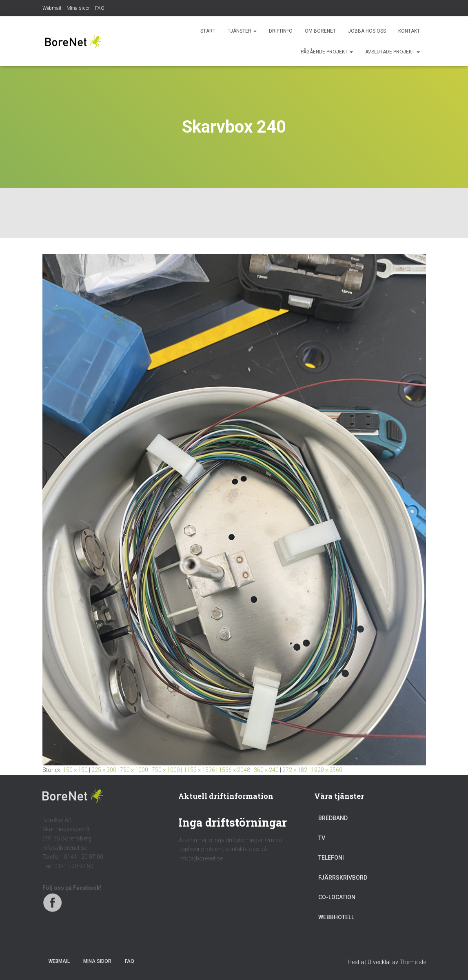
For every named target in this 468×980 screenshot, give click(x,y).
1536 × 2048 (234, 770)
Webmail (52, 8)
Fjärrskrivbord (343, 878)
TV (322, 838)
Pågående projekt (327, 52)
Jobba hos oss (367, 31)
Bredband (333, 818)
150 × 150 (75, 770)
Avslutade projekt (393, 52)
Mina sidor (78, 8)
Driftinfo (281, 31)
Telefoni (331, 858)
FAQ (100, 8)
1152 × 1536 (199, 770)
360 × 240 (266, 770)
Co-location (337, 897)
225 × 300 (104, 770)
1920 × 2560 (327, 770)
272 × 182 (295, 770)
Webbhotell (336, 917)
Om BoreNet (320, 31)
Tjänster (242, 31)
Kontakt (409, 31)
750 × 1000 (134, 770)
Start (208, 31)
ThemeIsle (413, 962)
